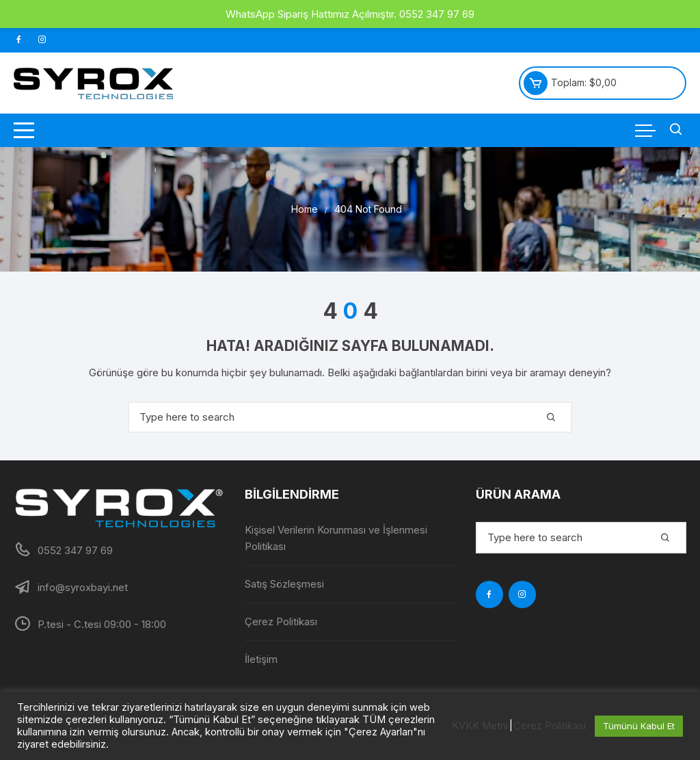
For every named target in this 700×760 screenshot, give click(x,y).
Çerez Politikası (281, 621)
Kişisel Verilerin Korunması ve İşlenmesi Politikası (336, 538)
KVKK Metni (480, 726)
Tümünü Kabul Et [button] (639, 726)
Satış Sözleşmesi (284, 584)
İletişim (261, 659)
